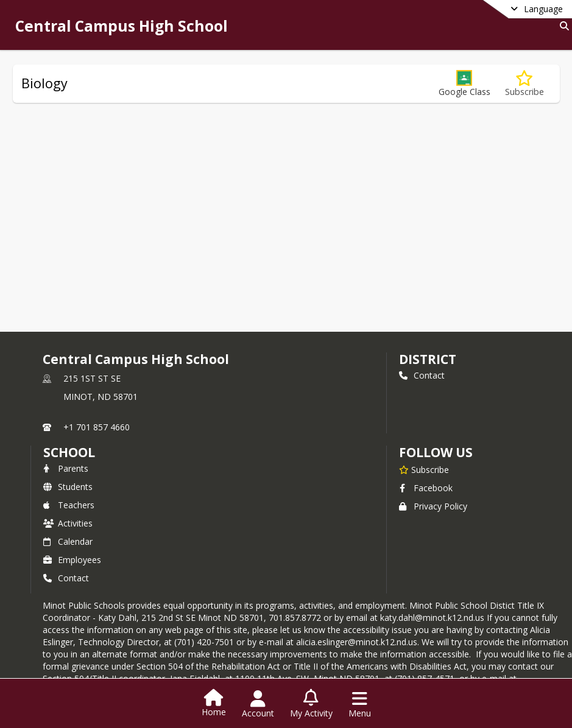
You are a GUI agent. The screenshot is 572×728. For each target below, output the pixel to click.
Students (68, 487)
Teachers (69, 505)
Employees (72, 560)
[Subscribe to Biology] (524, 84)
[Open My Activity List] (311, 704)
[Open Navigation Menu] (360, 704)
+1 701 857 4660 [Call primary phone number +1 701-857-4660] (97, 427)
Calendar (68, 541)
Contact (422, 375)
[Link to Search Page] (562, 26)
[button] (464, 84)
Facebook (426, 488)
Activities (68, 523)
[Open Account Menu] (258, 704)
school (69, 452)
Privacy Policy (433, 506)
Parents (66, 468)
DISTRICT (428, 359)
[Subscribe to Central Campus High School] (424, 469)
